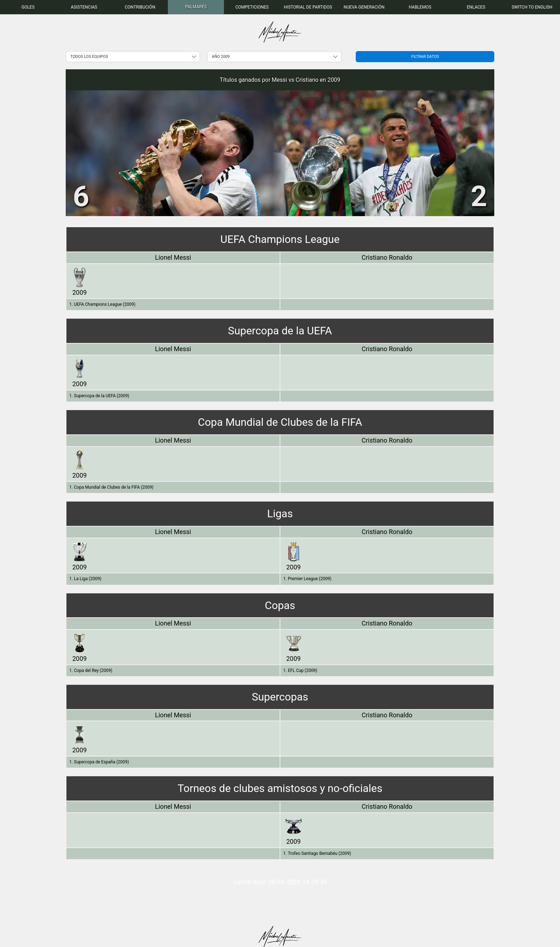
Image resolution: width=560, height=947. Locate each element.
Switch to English (532, 7)
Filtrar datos (425, 57)
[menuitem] (28, 7)
